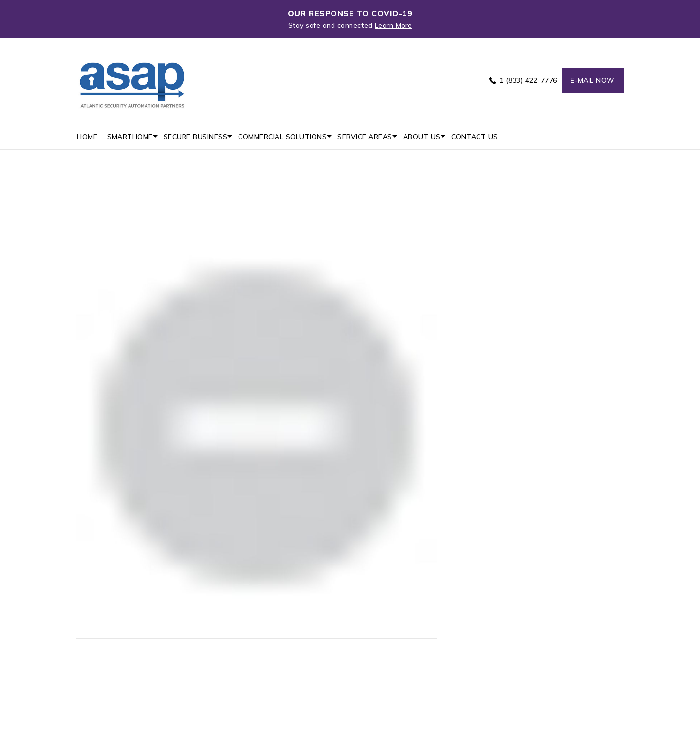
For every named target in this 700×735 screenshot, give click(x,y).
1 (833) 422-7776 (528, 80)
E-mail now (593, 80)
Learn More (394, 25)
